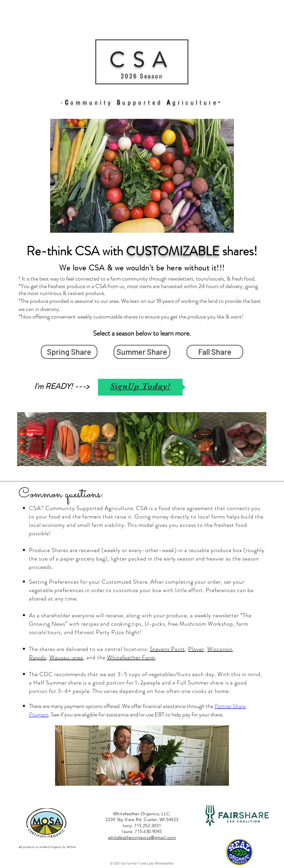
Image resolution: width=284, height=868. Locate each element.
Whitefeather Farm (131, 657)
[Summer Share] (142, 352)
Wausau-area (66, 657)
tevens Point (169, 649)
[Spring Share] (69, 352)
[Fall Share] (215, 352)
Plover (196, 649)
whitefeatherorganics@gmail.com (142, 837)
